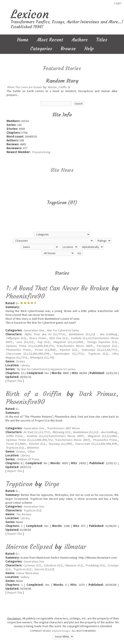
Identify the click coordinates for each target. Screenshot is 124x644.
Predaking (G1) (95, 565)
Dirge (52, 484)
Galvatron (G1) (53, 565)
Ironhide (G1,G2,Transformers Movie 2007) (55, 436)
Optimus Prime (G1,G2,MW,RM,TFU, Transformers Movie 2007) (49, 346)
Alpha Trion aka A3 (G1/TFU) (45, 334)
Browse (68, 49)
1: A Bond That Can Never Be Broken (57, 288)
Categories (41, 49)
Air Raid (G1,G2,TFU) (36, 432)
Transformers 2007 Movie (63, 428)
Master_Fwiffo (57, 87)
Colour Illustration (28, 573)
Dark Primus (98, 394)
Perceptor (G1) (107, 346)
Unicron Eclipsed (29, 547)
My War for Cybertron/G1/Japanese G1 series (46, 369)
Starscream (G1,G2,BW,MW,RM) (28, 354)
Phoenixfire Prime (18, 350)
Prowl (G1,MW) (45, 350)
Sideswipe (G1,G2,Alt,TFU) (99, 350)
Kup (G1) (43, 342)
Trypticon (19, 484)
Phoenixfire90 (25, 296)
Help (89, 49)
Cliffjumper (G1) (16, 338)
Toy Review (24, 514)
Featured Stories (62, 68)
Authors (80, 40)
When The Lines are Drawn (25, 87)
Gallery (25, 577)
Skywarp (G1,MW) (60, 444)
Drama (20, 361)
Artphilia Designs (61, 631)
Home (23, 40)
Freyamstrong (41, 152)
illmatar (75, 547)
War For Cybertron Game (63, 330)
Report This (15, 381)
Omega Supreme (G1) (102, 342)
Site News (62, 170)
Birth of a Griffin (34, 394)
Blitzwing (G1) (61, 432)
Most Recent (50, 40)
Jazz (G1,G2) (25, 342)
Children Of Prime (28, 459)
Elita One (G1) (58, 338)
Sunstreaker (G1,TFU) (69, 354)
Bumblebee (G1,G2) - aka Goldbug (93, 334)
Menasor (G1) (74, 565)
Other (31, 451)
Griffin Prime (14, 436)
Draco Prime (38, 338)
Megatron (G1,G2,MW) (68, 342)
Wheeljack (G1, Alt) (42, 357)
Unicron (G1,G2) (44, 569)
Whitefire (33, 448)
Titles (102, 40)
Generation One (34, 330)
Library (25, 365)
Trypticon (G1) (98, 354)
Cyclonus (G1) (32, 565)
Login (118, 3)
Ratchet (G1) (69, 350)
